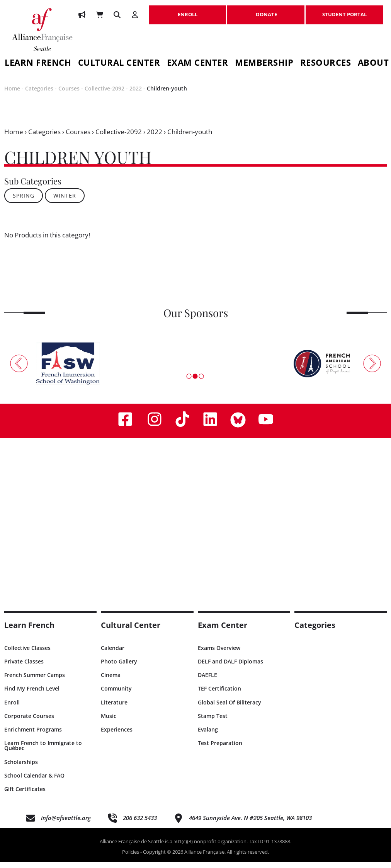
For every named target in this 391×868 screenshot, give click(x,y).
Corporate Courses (29, 722)
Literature (114, 709)
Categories (39, 95)
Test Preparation (220, 749)
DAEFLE (207, 681)
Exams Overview (219, 654)
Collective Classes (27, 654)
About (373, 64)
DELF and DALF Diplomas (230, 668)
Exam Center (198, 64)
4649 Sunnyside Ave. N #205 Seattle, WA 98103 (250, 824)
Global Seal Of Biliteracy (229, 709)
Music (109, 722)
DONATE (266, 10)
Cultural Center (119, 64)
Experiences (117, 736)
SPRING (24, 202)
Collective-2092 (105, 95)
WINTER (65, 202)
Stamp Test (213, 722)
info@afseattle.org (66, 824)
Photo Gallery (119, 668)
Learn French (29, 631)
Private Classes (24, 668)
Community (116, 695)
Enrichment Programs (33, 736)
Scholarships (21, 768)
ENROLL (187, 10)
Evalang (208, 736)
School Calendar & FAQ (34, 782)
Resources (326, 64)
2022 (136, 95)
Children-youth (167, 95)
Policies (131, 858)
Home (12, 95)
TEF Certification (219, 695)
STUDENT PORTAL (344, 10)
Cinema (111, 681)
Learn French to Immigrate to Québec (43, 752)
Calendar (113, 654)
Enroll (12, 709)
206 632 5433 (140, 824)
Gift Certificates (25, 795)
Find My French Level (32, 695)
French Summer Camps (35, 681)
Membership (264, 64)
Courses (69, 95)
